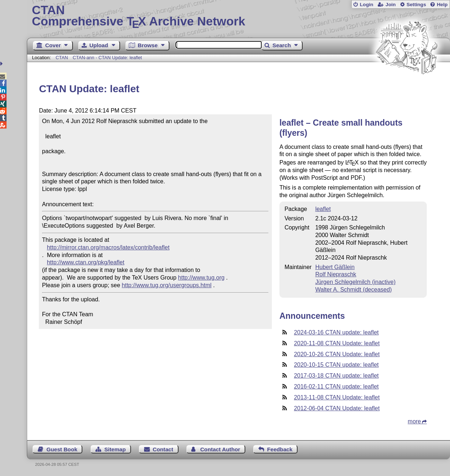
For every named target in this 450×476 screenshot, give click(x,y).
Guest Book (62, 449)
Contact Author (220, 449)
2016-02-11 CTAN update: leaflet (336, 387)
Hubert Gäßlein (335, 267)
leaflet (323, 209)
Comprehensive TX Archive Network (239, 16)
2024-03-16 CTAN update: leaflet (336, 332)
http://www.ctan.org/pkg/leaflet (85, 262)
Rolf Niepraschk (336, 274)
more (414, 421)
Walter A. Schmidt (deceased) (354, 290)
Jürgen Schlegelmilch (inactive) (355, 282)
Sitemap (115, 449)
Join (390, 5)
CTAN (62, 58)
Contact (163, 449)
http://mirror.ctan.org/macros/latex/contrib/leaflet (108, 247)
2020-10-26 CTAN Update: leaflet (337, 354)
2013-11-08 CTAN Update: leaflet (337, 397)
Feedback (280, 449)
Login (366, 5)
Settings (416, 5)
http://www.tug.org (201, 278)
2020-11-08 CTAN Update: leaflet (337, 343)
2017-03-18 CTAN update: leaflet (336, 376)
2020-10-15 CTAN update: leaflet (336, 365)
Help (442, 5)
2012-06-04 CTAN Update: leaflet (337, 408)
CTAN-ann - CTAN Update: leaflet (107, 58)
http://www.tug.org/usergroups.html (167, 285)
